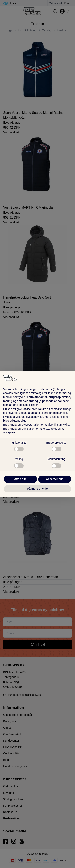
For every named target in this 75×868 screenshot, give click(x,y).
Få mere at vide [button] (38, 489)
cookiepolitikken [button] (29, 405)
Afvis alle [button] (20, 479)
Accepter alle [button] (55, 479)
